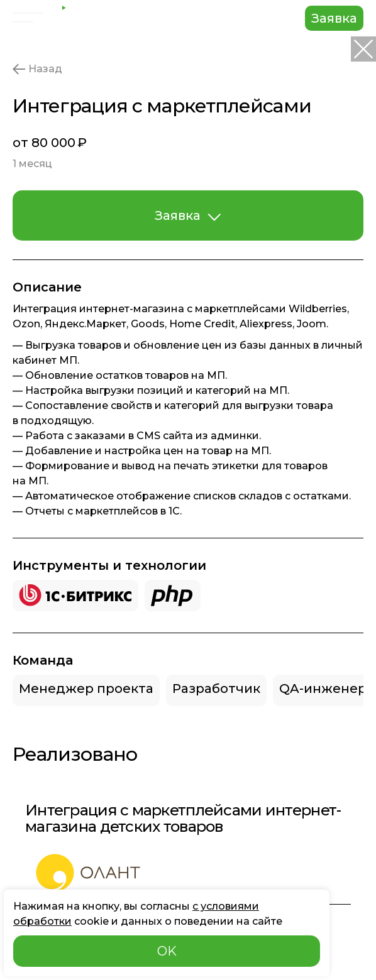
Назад (37, 69)
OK (167, 951)
